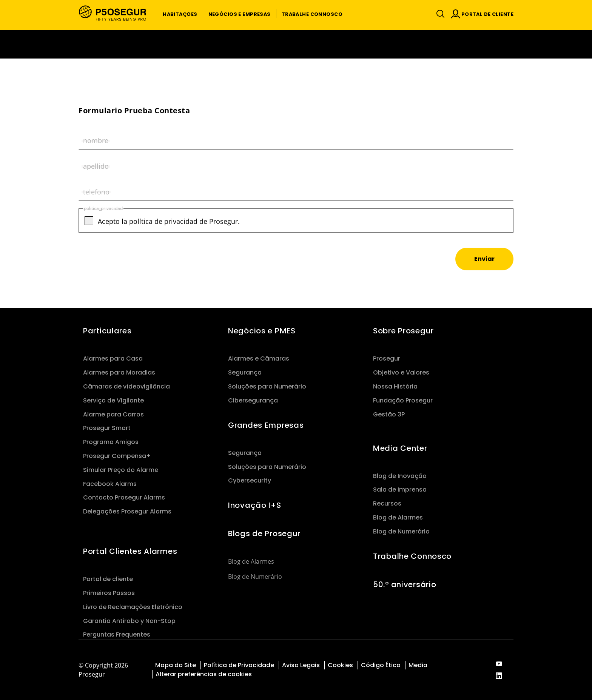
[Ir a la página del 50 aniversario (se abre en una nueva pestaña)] (296, 44)
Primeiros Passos (109, 593)
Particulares (107, 331)
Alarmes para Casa (113, 358)
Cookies (340, 665)
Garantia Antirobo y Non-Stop (129, 621)
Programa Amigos (111, 442)
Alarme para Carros (113, 414)
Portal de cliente (108, 579)
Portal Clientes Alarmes (130, 551)
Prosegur (387, 358)
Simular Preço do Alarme (121, 470)
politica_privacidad (103, 208)
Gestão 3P (389, 414)
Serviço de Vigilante (113, 400)
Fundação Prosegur (403, 400)
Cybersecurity (250, 480)
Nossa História (395, 386)
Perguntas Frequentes (117, 634)
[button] (180, 14)
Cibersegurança (253, 400)
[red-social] (499, 664)
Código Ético (381, 665)
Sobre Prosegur (403, 331)
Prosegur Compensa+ (117, 456)
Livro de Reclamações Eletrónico (133, 607)
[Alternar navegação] (439, 14)
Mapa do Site (176, 665)
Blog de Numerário (255, 577)
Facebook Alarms (110, 484)
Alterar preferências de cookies (204, 674)
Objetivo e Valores (401, 372)
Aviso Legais (301, 665)
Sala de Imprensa (400, 490)
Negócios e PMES (262, 331)
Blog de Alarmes (251, 561)
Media (418, 665)
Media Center (400, 448)
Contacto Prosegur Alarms (124, 497)
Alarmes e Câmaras (259, 358)
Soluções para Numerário (267, 386)
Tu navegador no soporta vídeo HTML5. (296, 44)
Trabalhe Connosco (412, 556)
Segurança (245, 372)
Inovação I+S (255, 505)
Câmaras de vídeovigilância (126, 386)
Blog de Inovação (400, 476)
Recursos (387, 503)
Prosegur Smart (107, 428)
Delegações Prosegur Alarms (127, 511)
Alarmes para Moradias (119, 372)
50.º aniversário (405, 584)
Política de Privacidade (239, 665)
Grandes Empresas (266, 425)
